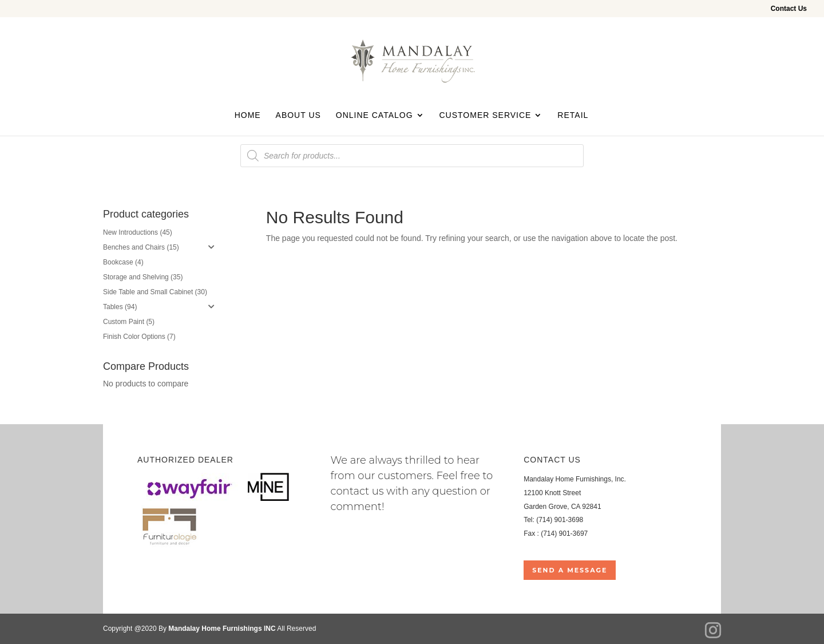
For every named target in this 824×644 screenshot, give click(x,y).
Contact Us (789, 9)
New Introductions (130, 232)
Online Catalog (375, 115)
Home (248, 115)
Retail (573, 115)
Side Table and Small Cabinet (148, 292)
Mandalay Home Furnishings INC (222, 629)
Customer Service (485, 115)
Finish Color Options (134, 337)
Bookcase (118, 262)
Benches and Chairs (134, 247)
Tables (113, 307)
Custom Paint (124, 322)
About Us (298, 115)
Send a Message (570, 570)
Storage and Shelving (136, 277)
